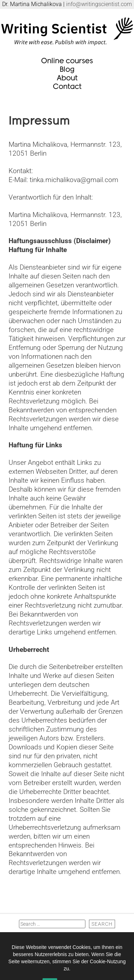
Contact (67, 86)
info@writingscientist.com (99, 4)
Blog (67, 69)
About (67, 77)
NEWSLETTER (67, 935)
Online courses (67, 60)
